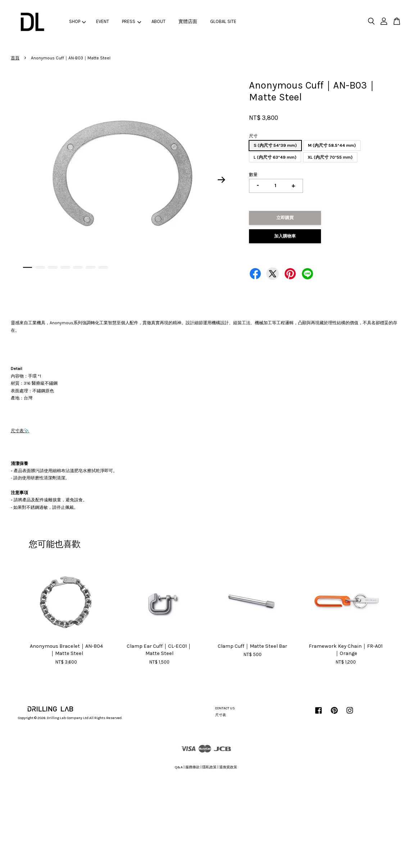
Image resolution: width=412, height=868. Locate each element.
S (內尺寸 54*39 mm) (275, 145)
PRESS (132, 21)
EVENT (103, 21)
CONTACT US (225, 708)
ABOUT (159, 21)
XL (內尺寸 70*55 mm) (330, 157)
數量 (253, 175)
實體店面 (188, 21)
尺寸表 (17, 431)
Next (221, 180)
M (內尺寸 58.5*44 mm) (332, 145)
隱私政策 (209, 767)
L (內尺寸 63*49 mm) (275, 157)
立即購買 (285, 218)
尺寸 (253, 136)
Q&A (179, 767)
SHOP (78, 21)
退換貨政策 (228, 767)
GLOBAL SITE (223, 21)
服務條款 (193, 767)
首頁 (15, 58)
